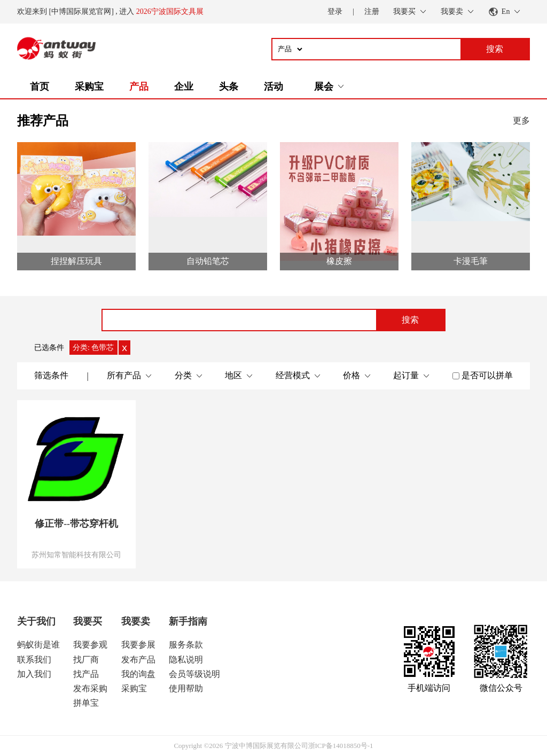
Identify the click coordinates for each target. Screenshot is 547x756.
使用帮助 (186, 688)
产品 (139, 87)
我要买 (88, 621)
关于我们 (36, 621)
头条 (229, 87)
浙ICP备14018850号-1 (341, 746)
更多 (521, 120)
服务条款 (186, 645)
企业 (184, 87)
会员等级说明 (194, 674)
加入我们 (34, 674)
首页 (40, 87)
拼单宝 (86, 703)
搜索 (410, 320)
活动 (273, 87)
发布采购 (90, 688)
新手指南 (188, 621)
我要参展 (138, 645)
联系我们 (34, 660)
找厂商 (86, 660)
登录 (335, 11)
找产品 (86, 674)
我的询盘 (138, 674)
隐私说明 (186, 660)
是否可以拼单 (487, 375)
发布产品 (138, 660)
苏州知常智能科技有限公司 (76, 555)
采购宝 (89, 87)
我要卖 (136, 621)
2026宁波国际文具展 (170, 11)
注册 (372, 11)
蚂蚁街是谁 (38, 645)
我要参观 (90, 645)
